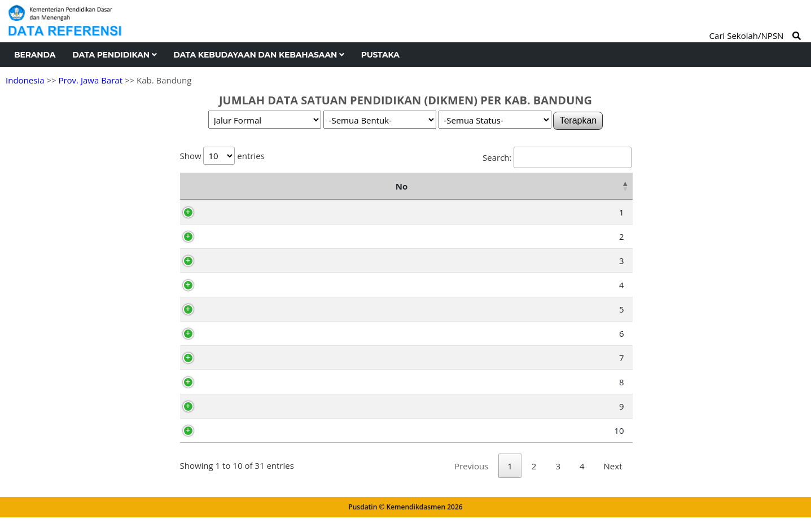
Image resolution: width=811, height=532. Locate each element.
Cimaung (236, 261)
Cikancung (239, 406)
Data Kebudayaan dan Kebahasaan (258, 55)
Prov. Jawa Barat (90, 80)
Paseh (230, 382)
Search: (557, 157)
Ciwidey (234, 212)
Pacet (229, 333)
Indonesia (25, 80)
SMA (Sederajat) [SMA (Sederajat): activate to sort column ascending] (385, 186)
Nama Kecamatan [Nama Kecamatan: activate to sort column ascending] (266, 186)
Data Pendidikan (114, 55)
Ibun (227, 358)
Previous (471, 481)
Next (613, 481)
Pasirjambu (241, 236)
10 (199, 430)
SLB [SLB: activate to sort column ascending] (560, 186)
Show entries (222, 156)
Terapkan (578, 120)
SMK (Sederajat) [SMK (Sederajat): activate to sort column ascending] (491, 186)
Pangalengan (244, 285)
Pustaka (380, 55)
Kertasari (236, 309)
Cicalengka (240, 430)
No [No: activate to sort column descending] (192, 186)
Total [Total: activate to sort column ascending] (607, 186)
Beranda (35, 55)
